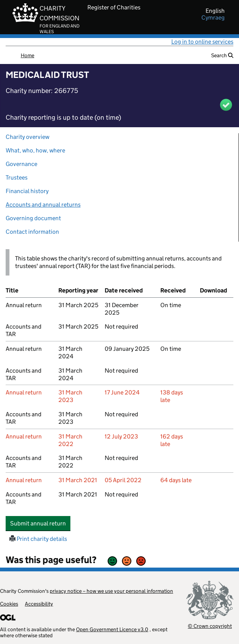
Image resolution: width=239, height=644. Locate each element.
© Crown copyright (210, 626)
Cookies (9, 604)
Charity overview (27, 137)
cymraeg (213, 18)
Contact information (32, 232)
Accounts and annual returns (43, 205)
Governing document (33, 218)
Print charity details (38, 539)
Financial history (27, 191)
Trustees (17, 177)
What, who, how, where (35, 150)
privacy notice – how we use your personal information (111, 591)
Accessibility (39, 604)
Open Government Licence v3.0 (112, 629)
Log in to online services (202, 42)
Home (27, 55)
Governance (21, 164)
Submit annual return (40, 523)
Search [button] (222, 55)
